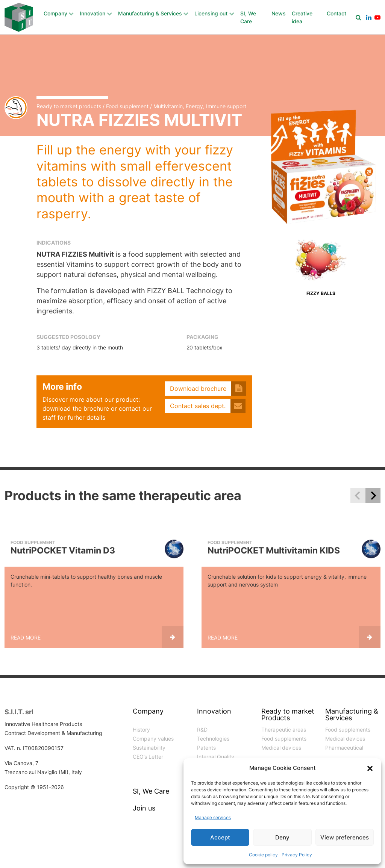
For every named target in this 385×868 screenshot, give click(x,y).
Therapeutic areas (284, 730)
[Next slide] (373, 496)
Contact (336, 13)
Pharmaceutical (344, 748)
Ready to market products (69, 106)
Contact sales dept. (198, 406)
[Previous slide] (358, 496)
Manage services (213, 817)
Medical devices (281, 748)
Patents (206, 748)
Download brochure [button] (198, 389)
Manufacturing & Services (150, 13)
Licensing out (211, 13)
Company (55, 13)
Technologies (213, 739)
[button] (370, 768)
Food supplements (284, 739)
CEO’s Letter (148, 757)
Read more (26, 637)
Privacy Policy (297, 855)
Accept (220, 837)
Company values (153, 739)
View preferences (345, 837)
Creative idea (302, 17)
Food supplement (127, 106)
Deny (282, 837)
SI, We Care (248, 17)
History (141, 730)
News (279, 13)
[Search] (358, 17)
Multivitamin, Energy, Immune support (200, 106)
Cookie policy (263, 855)
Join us (144, 808)
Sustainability (149, 748)
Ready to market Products (288, 715)
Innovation (92, 13)
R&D (202, 730)
